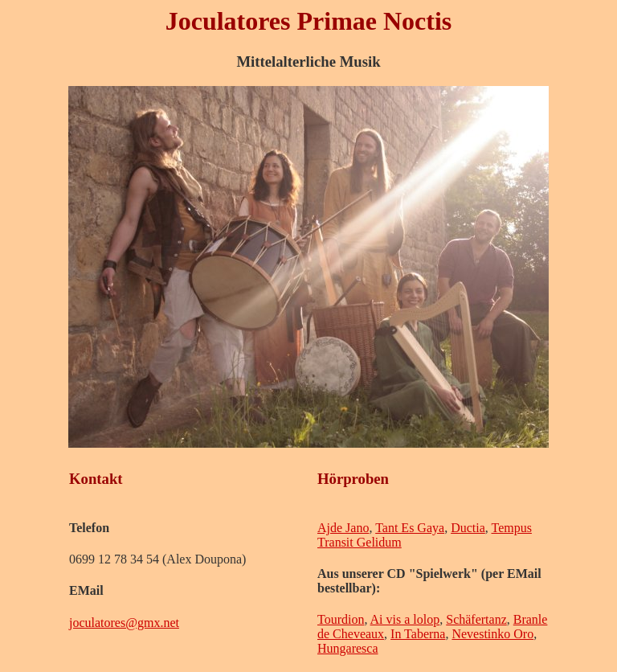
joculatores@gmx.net (124, 623)
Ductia (468, 528)
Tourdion (341, 619)
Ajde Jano (343, 528)
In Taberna (418, 634)
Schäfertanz (476, 619)
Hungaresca (348, 648)
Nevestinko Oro (492, 634)
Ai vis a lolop (405, 619)
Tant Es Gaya (410, 528)
